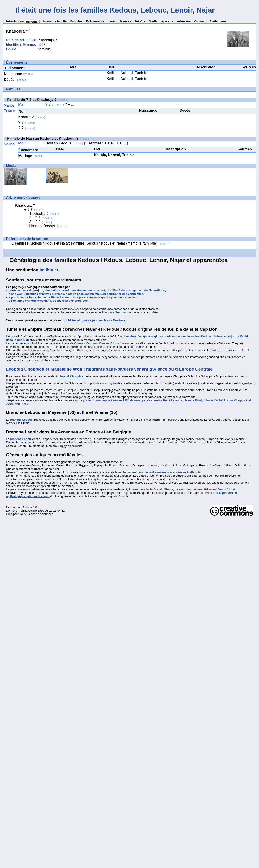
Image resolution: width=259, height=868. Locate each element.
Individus (33, 22)
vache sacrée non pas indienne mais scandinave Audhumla (159, 472)
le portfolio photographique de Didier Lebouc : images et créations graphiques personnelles (72, 297)
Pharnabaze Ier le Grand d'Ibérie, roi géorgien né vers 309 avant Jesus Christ (182, 489)
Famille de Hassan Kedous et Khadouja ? (49, 138)
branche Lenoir (21, 439)
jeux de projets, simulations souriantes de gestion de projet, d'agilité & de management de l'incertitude (94, 290)
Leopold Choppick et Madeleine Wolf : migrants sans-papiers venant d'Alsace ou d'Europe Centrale (109, 369)
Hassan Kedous (64, 143)
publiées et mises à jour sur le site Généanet (95, 320)
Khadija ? (32, 117)
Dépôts (140, 21)
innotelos (14, 290)
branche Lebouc (21, 420)
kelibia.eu (49, 270)
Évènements (95, 21)
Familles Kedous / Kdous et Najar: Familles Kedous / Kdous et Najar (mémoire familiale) (92, 243)
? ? (54, 104)
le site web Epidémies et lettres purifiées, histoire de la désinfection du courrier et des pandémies (75, 294)
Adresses (184, 21)
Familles (76, 21)
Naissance (19, 74)
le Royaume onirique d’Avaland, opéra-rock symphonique (48, 301)
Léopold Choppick (71, 376)
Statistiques (218, 21)
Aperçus (167, 21)
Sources (125, 21)
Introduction (15, 21)
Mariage (31, 156)
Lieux (112, 21)
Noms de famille (55, 21)
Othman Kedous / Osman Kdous (97, 343)
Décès (15, 80)
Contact (200, 21)
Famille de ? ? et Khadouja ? (38, 100)
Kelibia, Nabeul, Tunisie (127, 73)
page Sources (117, 312)
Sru (72, 493)
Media (153, 21)
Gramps (27, 507)
